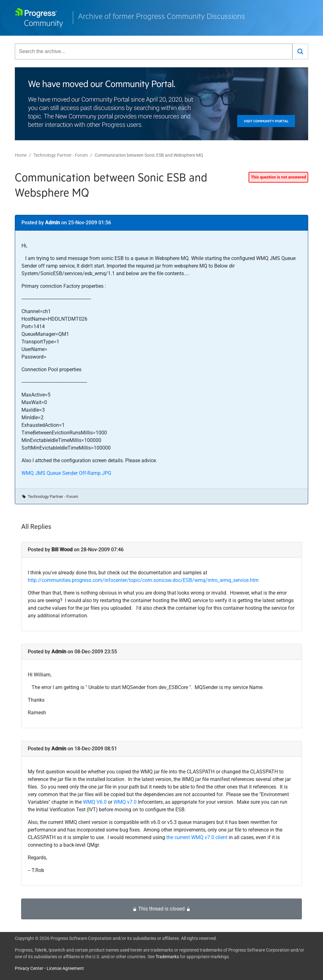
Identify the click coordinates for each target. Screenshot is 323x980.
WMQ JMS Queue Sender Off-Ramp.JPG (66, 473)
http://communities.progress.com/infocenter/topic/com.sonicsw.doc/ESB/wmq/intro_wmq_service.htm (143, 580)
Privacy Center (29, 968)
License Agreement (65, 968)
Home (21, 155)
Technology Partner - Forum (61, 155)
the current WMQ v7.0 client (197, 837)
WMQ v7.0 (125, 802)
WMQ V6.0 (95, 802)
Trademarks (167, 957)
